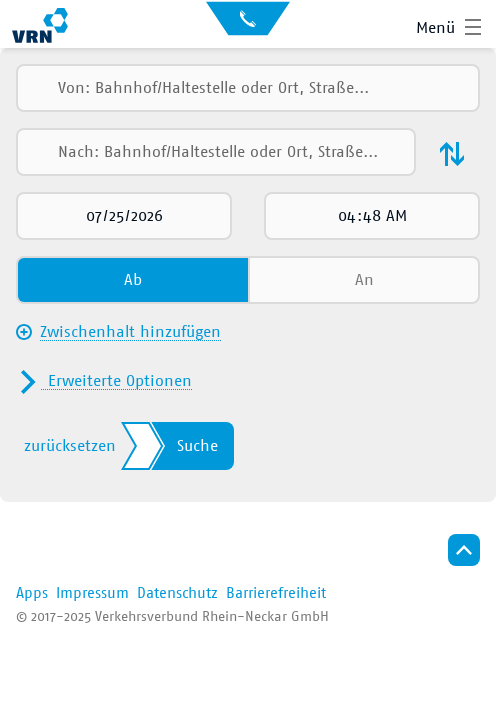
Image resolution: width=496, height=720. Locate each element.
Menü (435, 28)
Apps (32, 593)
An (364, 280)
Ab (133, 280)
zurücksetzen (70, 446)
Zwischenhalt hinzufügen (130, 332)
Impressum (92, 593)
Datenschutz (177, 593)
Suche (197, 446)
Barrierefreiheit (276, 593)
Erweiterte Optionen (120, 381)
